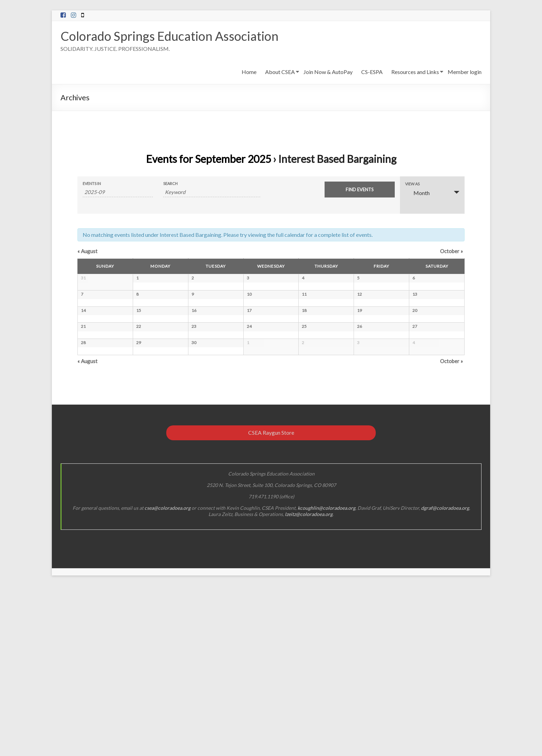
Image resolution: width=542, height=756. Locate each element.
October (451, 251)
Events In (92, 183)
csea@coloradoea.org (167, 678)
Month (417, 193)
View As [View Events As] (412, 184)
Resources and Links (415, 72)
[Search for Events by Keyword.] (212, 192)
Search (170, 183)
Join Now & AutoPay (328, 72)
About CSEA (280, 72)
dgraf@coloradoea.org (445, 678)
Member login (465, 72)
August (87, 251)
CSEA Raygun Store (271, 603)
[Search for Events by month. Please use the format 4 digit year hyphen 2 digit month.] (118, 192)
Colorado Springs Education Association (170, 36)
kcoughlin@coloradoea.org (326, 678)
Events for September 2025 (208, 159)
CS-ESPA (372, 72)
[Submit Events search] (360, 190)
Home (249, 72)
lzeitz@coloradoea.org (309, 684)
